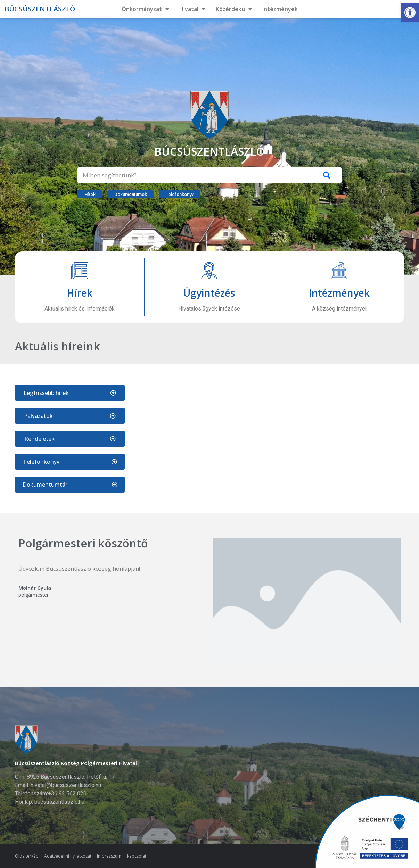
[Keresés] (327, 175)
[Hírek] (80, 271)
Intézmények (280, 9)
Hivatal (192, 9)
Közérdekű (234, 9)
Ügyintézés (209, 293)
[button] (410, 13)
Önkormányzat (145, 9)
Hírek (80, 293)
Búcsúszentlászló (40, 9)
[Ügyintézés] (209, 271)
